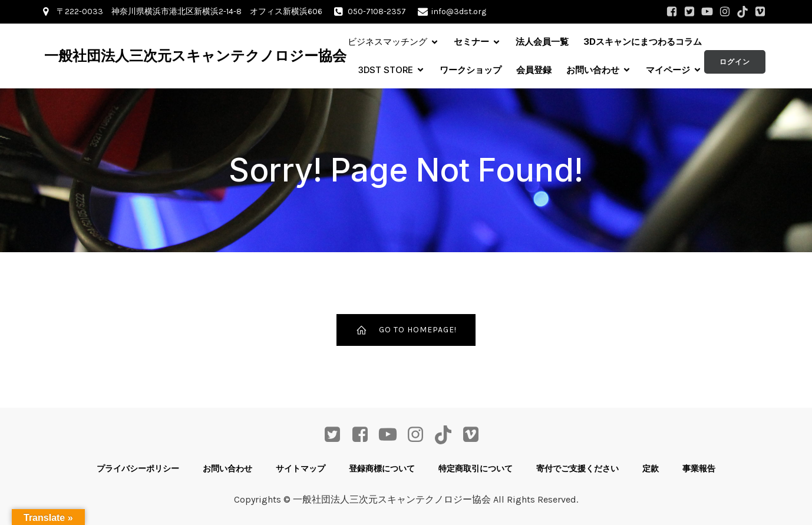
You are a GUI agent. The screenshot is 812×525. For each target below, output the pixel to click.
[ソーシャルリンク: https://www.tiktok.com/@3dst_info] (742, 12)
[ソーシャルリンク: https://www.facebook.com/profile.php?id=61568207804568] (672, 12)
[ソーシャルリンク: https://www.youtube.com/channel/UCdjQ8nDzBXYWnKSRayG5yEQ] (707, 12)
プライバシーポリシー (138, 468)
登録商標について (382, 468)
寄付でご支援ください (577, 468)
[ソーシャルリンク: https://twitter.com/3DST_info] (689, 12)
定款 (651, 468)
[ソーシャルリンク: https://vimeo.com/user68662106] (760, 12)
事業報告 (699, 468)
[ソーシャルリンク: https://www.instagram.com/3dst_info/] (725, 12)
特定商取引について (476, 468)
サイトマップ (301, 468)
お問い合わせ (227, 468)
